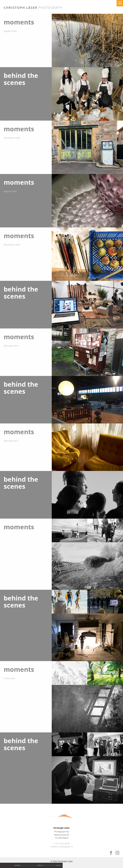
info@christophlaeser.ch (62, 847)
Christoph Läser (33, 8)
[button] (120, 3)
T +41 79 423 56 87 (61, 844)
